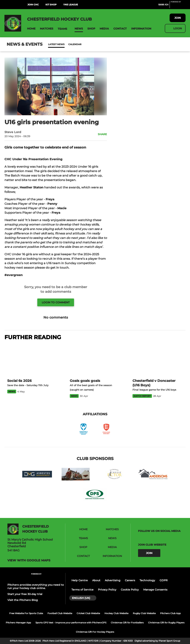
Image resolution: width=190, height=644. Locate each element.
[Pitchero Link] (178, 6)
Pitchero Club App (170, 613)
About (96, 580)
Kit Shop (51, 5)
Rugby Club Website (144, 613)
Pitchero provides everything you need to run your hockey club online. (36, 586)
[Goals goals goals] (95, 360)
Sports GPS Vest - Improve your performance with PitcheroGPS (71, 623)
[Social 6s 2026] (32, 360)
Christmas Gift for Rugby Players (166, 623)
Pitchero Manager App (18, 623)
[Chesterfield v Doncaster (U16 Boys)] (158, 360)
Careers (130, 580)
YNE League (71, 5)
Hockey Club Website (116, 613)
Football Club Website (60, 613)
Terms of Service (82, 590)
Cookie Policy (130, 590)
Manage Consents (155, 590)
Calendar (66, 44)
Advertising (113, 580)
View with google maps (29, 560)
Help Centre (80, 580)
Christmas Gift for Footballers (127, 623)
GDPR (164, 580)
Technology (147, 580)
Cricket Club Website (88, 613)
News (52, 44)
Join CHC (33, 5)
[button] (31, 29)
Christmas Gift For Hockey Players (95, 632)
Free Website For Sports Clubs (26, 613)
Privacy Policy (107, 590)
